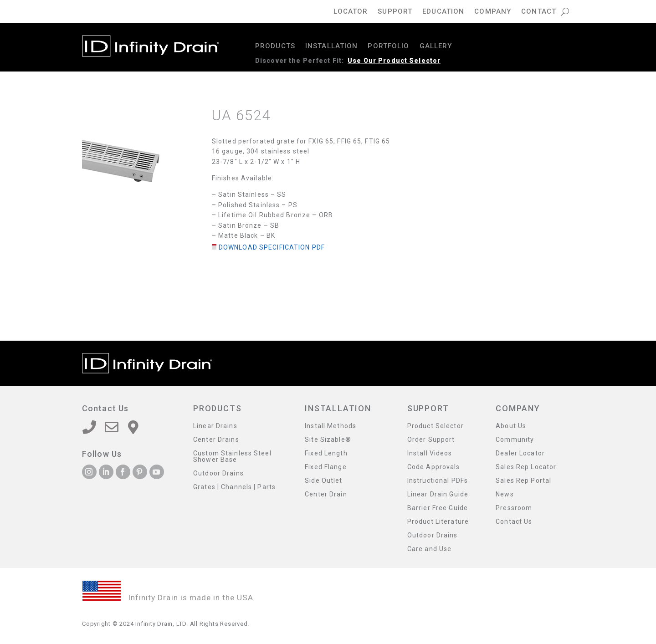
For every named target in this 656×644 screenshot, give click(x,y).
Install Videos (430, 453)
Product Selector (436, 426)
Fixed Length (326, 453)
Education (443, 12)
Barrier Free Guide (438, 508)
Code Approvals (434, 467)
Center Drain (326, 494)
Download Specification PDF (272, 247)
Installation (331, 46)
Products (275, 46)
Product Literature (438, 522)
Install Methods (331, 426)
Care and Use (429, 549)
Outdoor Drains (218, 473)
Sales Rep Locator (526, 467)
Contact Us (514, 522)
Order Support (431, 440)
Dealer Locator (520, 453)
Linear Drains (215, 426)
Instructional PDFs (438, 481)
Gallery (436, 46)
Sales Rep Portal (523, 481)
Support (395, 12)
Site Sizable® (328, 440)
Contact (539, 12)
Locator (351, 12)
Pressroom (514, 508)
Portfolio (388, 46)
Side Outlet (323, 481)
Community (515, 440)
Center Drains (216, 440)
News (505, 494)
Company (493, 12)
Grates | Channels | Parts (234, 487)
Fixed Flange (325, 467)
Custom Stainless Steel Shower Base (232, 457)
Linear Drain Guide (438, 494)
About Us (511, 426)
